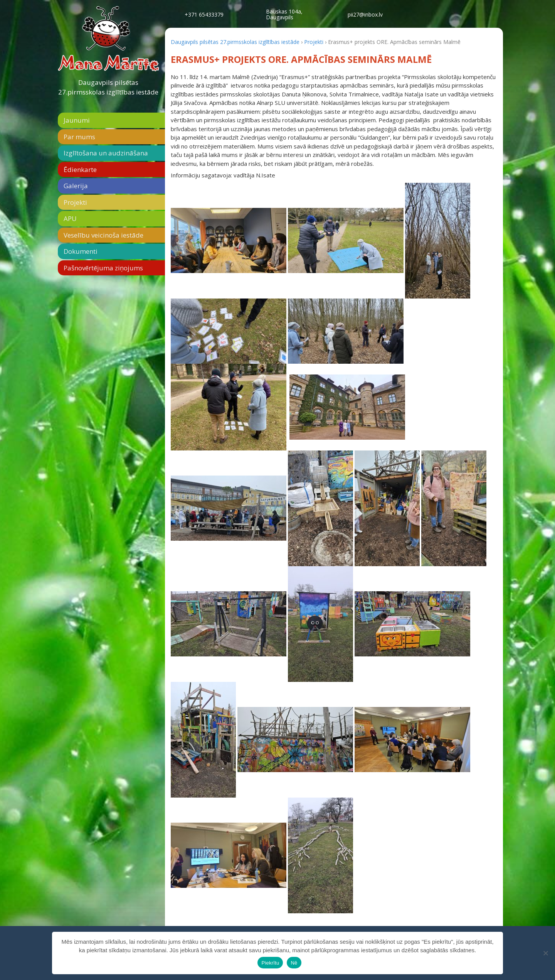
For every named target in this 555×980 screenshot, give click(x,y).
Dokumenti (81, 251)
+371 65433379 (204, 14)
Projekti (75, 202)
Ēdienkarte (80, 170)
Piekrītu (270, 963)
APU (70, 218)
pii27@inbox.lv (365, 14)
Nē (294, 963)
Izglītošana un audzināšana (106, 153)
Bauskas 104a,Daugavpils (284, 14)
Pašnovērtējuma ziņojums (103, 268)
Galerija (76, 186)
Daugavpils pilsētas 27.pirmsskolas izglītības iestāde (108, 87)
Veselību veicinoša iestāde (103, 235)
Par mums (79, 137)
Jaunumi (77, 120)
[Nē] (545, 953)
